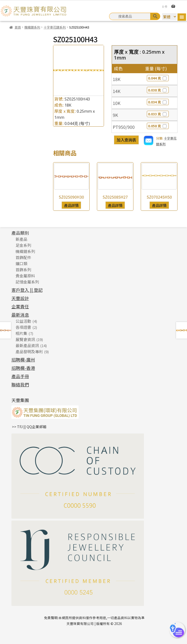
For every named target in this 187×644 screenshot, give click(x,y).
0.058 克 (158, 126)
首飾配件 (23, 257)
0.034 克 (158, 102)
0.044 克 (158, 78)
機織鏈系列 (32, 27)
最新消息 (20, 315)
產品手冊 (20, 376)
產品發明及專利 (29, 352)
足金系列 (23, 245)
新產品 (21, 239)
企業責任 (20, 306)
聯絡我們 (20, 384)
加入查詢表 (126, 140)
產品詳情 (71, 205)
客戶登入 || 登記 (27, 290)
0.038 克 (158, 90)
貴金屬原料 (25, 276)
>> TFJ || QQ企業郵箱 (29, 427)
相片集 (21, 333)
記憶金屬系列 (27, 282)
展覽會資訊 (25, 339)
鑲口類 (21, 263)
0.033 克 (158, 114)
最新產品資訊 (27, 345)
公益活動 (23, 321)
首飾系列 (23, 270)
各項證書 (23, 327)
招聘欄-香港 (23, 368)
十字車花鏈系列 (55, 27)
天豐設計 (20, 298)
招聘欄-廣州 (23, 360)
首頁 (18, 27)
